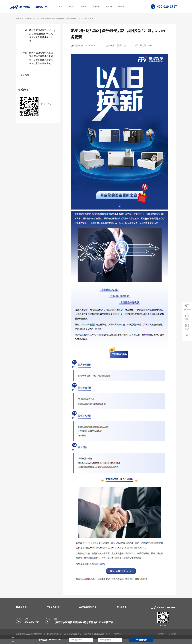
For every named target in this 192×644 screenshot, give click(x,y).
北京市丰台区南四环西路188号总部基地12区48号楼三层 (83, 622)
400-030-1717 (32, 622)
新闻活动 (84, 7)
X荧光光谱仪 (53, 607)
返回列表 (25, 75)
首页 (61, 7)
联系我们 (96, 7)
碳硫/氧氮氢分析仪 (88, 607)
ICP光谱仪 (122, 607)
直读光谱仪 (21, 607)
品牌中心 (109, 7)
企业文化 (121, 7)
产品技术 (72, 7)
